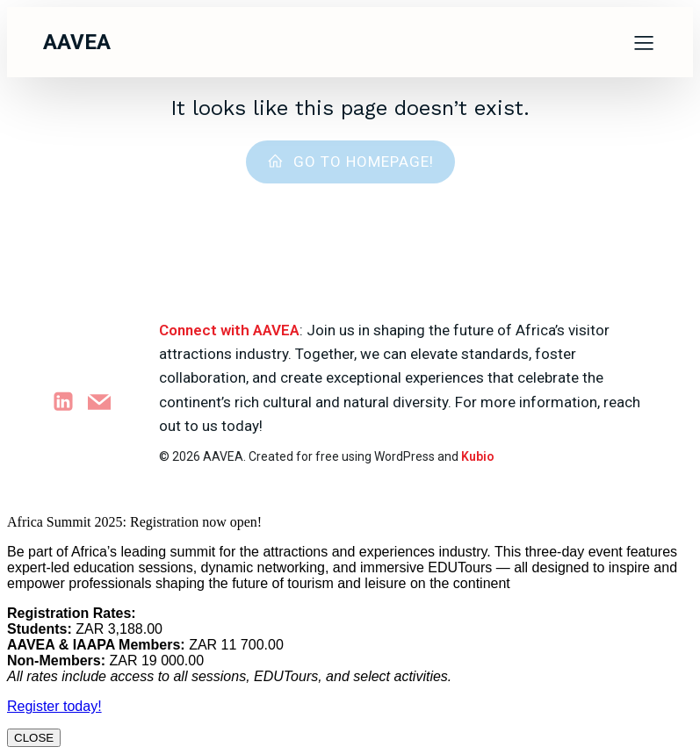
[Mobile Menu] (645, 42)
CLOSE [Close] (34, 738)
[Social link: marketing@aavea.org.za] (106, 402)
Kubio (478, 456)
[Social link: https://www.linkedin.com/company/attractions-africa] (70, 402)
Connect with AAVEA (229, 330)
